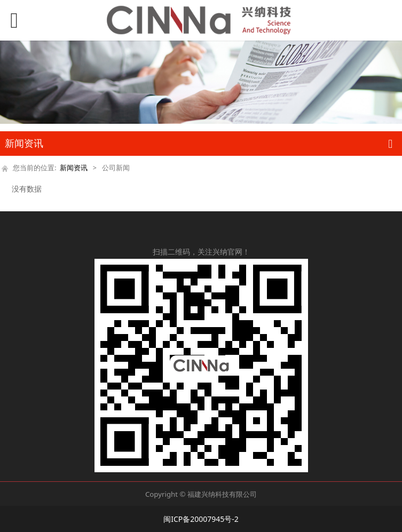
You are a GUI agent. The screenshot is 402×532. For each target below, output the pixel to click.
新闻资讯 (74, 168)
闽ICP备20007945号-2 (201, 519)
